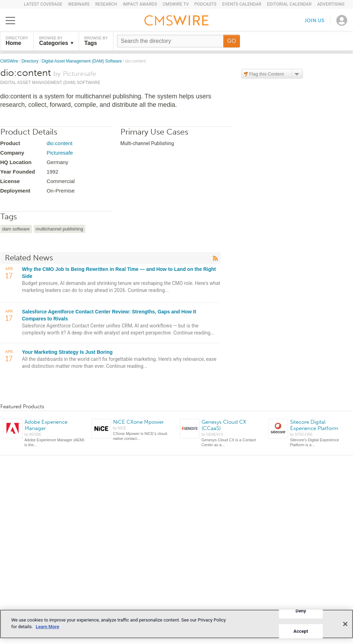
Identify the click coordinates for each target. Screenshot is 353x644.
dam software (16, 229)
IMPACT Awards (140, 4)
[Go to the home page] (177, 21)
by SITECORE (301, 434)
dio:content (60, 143)
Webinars (79, 4)
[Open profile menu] (342, 20)
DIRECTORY (17, 41)
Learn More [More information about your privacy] (48, 627)
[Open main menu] (10, 20)
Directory (30, 61)
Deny (301, 611)
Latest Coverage (43, 4)
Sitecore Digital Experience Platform (314, 425)
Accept (301, 631)
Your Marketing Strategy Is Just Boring (67, 352)
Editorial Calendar (289, 4)
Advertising (331, 4)
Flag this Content (267, 74)
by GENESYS (213, 434)
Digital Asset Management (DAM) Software (82, 61)
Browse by (56, 41)
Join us (315, 20)
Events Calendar (242, 4)
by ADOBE (33, 434)
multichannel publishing (60, 229)
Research (106, 4)
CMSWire (10, 61)
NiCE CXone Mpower (138, 422)
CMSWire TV (176, 4)
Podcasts (205, 4)
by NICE (120, 428)
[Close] (345, 624)
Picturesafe (60, 153)
